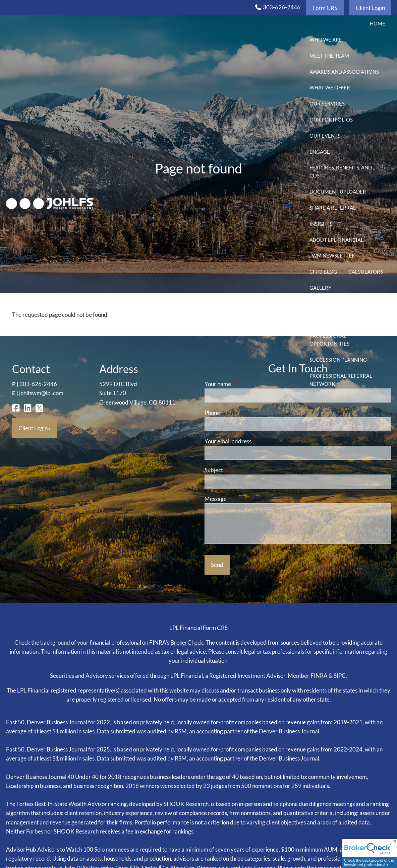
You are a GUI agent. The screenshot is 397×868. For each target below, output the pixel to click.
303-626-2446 (282, 7)
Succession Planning (338, 360)
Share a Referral (333, 208)
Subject (240, 470)
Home (378, 23)
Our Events (325, 136)
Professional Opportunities (329, 340)
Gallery (320, 288)
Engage (320, 152)
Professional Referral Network (341, 380)
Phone (238, 413)
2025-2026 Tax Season (338, 304)
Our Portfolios (331, 120)
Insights (321, 224)
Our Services (327, 103)
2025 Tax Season (364, 319)
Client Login (370, 8)
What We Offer (330, 87)
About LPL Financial (336, 240)
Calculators (366, 272)
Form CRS (325, 8)
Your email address (254, 441)
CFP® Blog (323, 272)
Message (242, 499)
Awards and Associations (344, 72)
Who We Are (326, 40)
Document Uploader (338, 192)
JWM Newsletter (332, 256)
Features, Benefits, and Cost (341, 171)
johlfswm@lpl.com (41, 393)
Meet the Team (329, 56)
